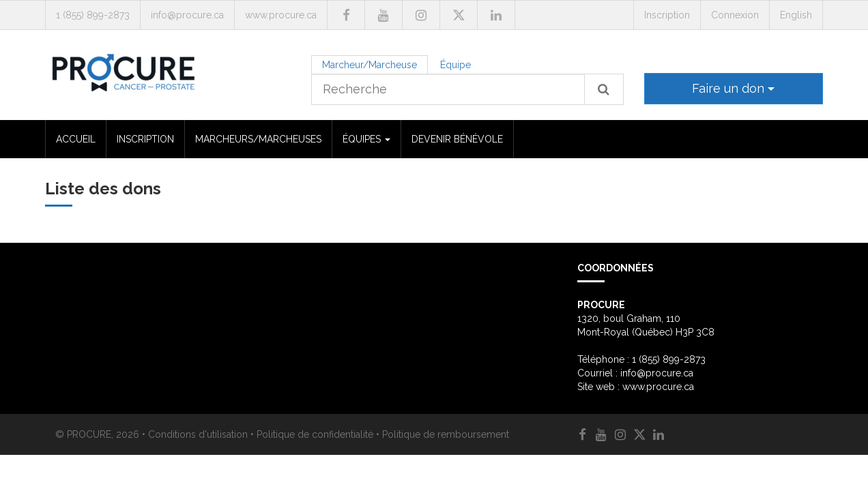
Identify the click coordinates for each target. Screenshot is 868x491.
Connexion (735, 15)
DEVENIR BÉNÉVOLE (457, 139)
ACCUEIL (76, 139)
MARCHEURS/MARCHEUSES (258, 139)
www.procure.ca (281, 15)
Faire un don (733, 88)
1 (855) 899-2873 (93, 15)
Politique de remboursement (446, 434)
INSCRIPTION (145, 139)
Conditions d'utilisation (198, 434)
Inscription (667, 15)
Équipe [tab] (455, 65)
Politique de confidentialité (315, 434)
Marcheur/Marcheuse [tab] (370, 65)
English (796, 15)
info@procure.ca (187, 15)
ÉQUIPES (366, 139)
